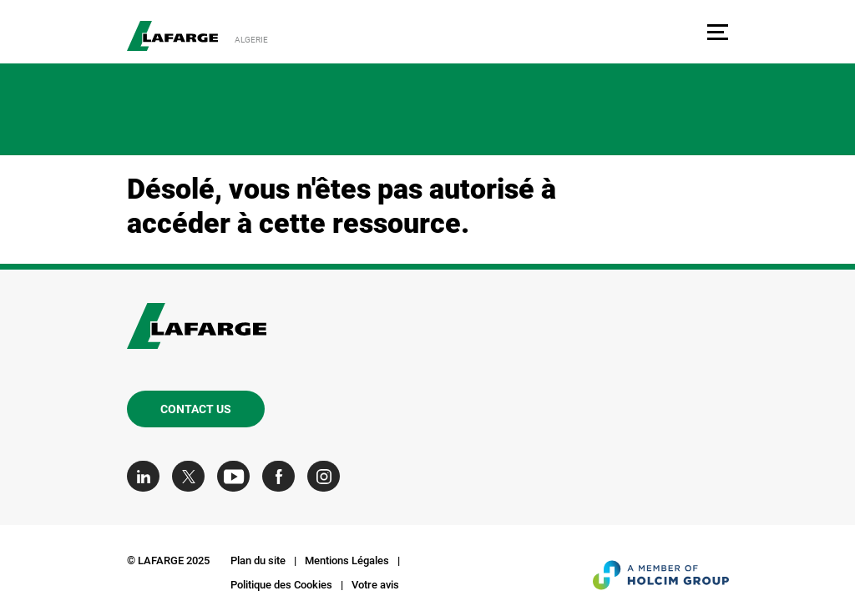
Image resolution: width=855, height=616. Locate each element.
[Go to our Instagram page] (328, 476)
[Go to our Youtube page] (238, 476)
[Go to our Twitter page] (192, 476)
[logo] (172, 36)
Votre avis (375, 585)
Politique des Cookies (281, 585)
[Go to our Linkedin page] (147, 476)
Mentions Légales (347, 560)
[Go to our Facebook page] (283, 476)
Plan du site (258, 560)
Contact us (196, 409)
